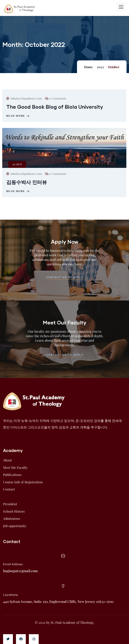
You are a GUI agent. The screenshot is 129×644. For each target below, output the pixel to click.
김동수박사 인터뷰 (27, 182)
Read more (18, 116)
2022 (100, 67)
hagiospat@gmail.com (20, 571)
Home (88, 67)
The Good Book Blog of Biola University (55, 107)
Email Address (13, 564)
